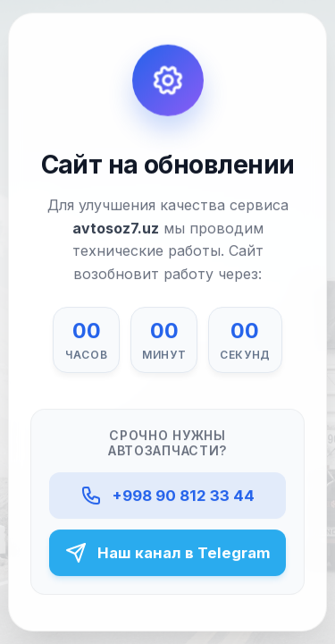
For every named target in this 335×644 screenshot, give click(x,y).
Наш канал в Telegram (168, 553)
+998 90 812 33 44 (167, 496)
